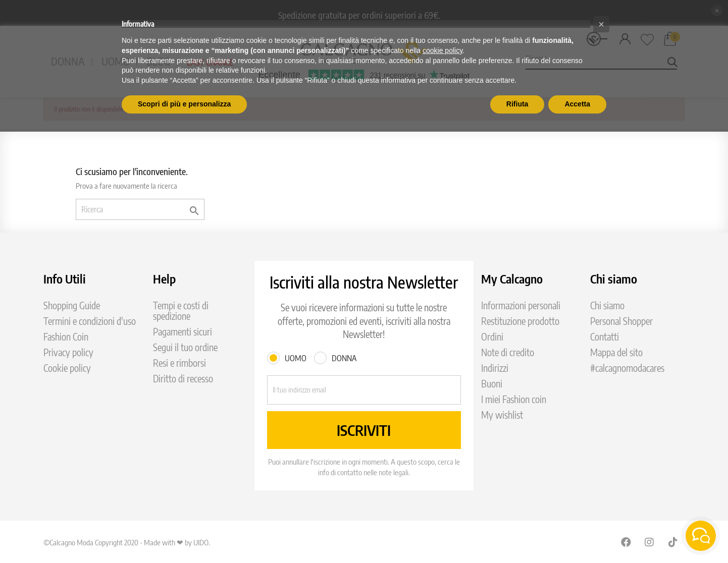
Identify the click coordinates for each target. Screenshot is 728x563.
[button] (601, 24)
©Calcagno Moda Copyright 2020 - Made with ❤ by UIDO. (127, 542)
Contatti (605, 337)
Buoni (492, 384)
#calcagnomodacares (627, 368)
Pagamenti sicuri (183, 332)
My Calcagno (512, 278)
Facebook (626, 542)
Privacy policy (68, 352)
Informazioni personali (521, 305)
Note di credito (508, 352)
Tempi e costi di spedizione (181, 311)
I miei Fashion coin (514, 399)
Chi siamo (607, 305)
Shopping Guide (72, 305)
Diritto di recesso (183, 379)
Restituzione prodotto (520, 321)
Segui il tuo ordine (185, 347)
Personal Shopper (621, 321)
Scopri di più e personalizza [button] (184, 104)
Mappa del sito (616, 352)
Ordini (492, 337)
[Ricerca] (140, 209)
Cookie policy (67, 368)
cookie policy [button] (443, 50)
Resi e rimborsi (179, 363)
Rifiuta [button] (517, 104)
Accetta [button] (577, 104)
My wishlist (502, 415)
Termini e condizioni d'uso (90, 321)
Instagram (650, 542)
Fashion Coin (66, 337)
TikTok (673, 542)
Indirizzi (495, 368)
